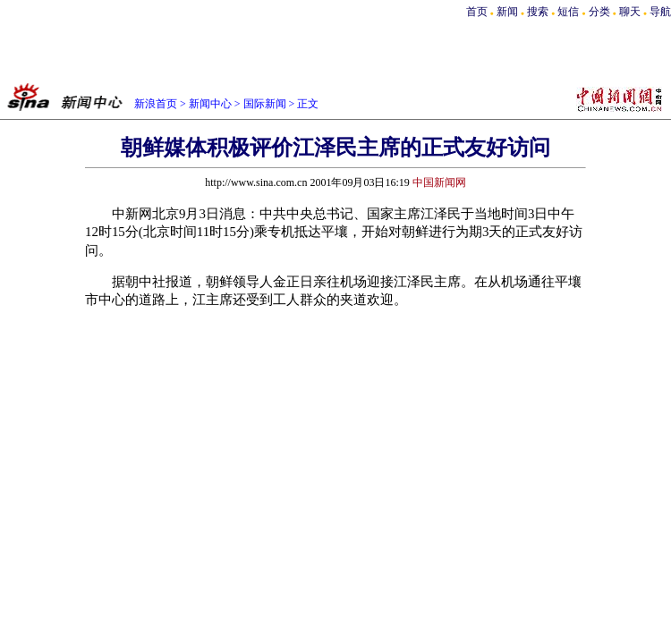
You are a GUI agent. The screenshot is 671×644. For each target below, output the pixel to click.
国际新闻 (265, 104)
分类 (599, 12)
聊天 (630, 12)
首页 (477, 12)
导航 (660, 12)
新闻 (507, 12)
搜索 (539, 12)
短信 (568, 12)
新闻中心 (210, 104)
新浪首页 (156, 104)
